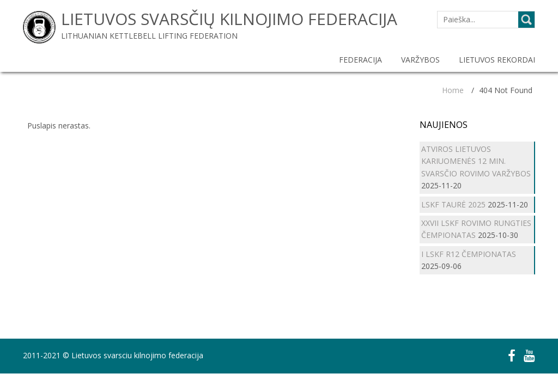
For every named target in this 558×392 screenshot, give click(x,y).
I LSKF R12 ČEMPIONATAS (469, 254)
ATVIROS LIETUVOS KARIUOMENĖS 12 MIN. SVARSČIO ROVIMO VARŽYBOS (476, 161)
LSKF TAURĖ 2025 (453, 204)
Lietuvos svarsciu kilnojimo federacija (137, 355)
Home (453, 90)
